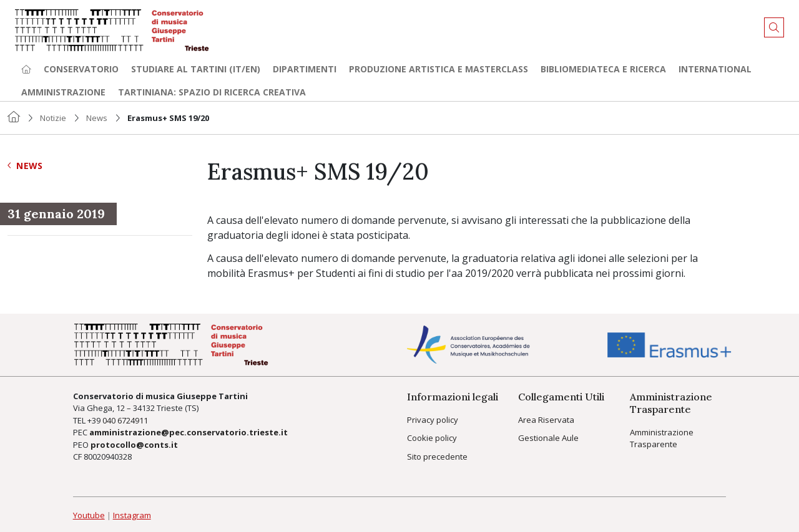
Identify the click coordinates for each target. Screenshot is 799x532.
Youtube (89, 515)
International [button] (715, 69)
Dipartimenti (305, 69)
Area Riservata (546, 420)
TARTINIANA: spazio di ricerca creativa (212, 92)
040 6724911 (125, 420)
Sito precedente (437, 457)
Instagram (132, 515)
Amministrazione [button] (63, 92)
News (97, 118)
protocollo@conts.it (134, 445)
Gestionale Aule (548, 438)
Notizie (53, 118)
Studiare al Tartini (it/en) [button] (196, 69)
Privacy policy (433, 420)
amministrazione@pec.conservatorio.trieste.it (189, 432)
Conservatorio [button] (81, 69)
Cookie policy (432, 438)
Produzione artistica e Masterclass (439, 69)
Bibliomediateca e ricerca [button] (603, 69)
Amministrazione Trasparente (662, 438)
